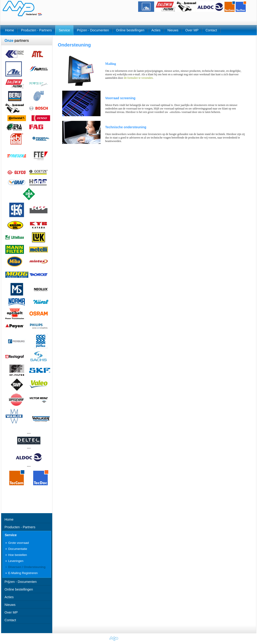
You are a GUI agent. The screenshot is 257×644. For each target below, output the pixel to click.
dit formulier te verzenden (138, 78)
